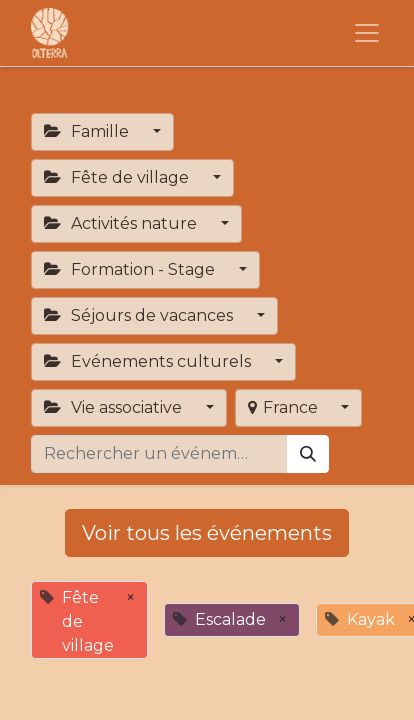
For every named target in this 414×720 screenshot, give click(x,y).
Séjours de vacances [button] (140, 315)
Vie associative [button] (115, 407)
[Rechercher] (308, 454)
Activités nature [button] (122, 223)
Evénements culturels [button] (149, 361)
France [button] (285, 407)
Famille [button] (88, 131)
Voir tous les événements (207, 533)
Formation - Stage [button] (131, 269)
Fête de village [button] (118, 177)
